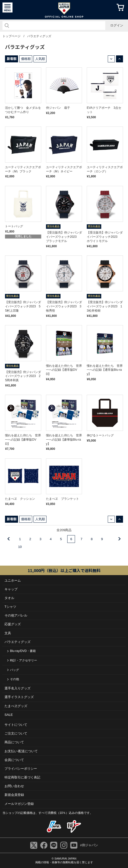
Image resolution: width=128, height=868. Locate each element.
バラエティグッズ (39, 36)
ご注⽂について (16, 733)
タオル (9, 598)
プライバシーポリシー (21, 769)
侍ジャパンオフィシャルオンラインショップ (64, 10)
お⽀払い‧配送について (21, 751)
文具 (8, 633)
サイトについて (16, 725)
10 (20, 547)
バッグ (14, 670)
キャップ (11, 589)
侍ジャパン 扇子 (58, 108)
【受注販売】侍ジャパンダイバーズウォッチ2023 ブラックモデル (64, 237)
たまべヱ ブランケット (62, 499)
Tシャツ (10, 607)
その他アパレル (16, 615)
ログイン (117, 25)
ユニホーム (13, 580)
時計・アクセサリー (23, 660)
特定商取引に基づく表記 (22, 777)
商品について (14, 742)
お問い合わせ (14, 786)
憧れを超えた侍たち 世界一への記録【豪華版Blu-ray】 (64, 440)
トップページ (11, 36)
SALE (9, 715)
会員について (14, 760)
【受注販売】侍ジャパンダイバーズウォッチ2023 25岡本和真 (23, 376)
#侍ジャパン (89, 845)
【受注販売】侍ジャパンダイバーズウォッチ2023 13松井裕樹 (105, 306)
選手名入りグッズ (17, 688)
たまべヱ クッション (20, 499)
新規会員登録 (14, 795)
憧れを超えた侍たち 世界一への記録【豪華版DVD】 (23, 440)
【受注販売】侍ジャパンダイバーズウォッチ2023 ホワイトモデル (105, 237)
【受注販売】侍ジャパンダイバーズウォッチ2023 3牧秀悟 (64, 306)
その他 (14, 679)
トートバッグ (14, 226)
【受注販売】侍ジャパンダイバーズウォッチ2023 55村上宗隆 (23, 306)
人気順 (40, 59)
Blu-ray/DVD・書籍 (23, 651)
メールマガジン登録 (19, 804)
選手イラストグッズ (19, 697)
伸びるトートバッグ (100, 435)
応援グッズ (13, 624)
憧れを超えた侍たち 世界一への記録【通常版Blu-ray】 (105, 370)
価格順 (26, 59)
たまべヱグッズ (16, 706)
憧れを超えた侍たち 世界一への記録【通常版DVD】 (64, 370)
